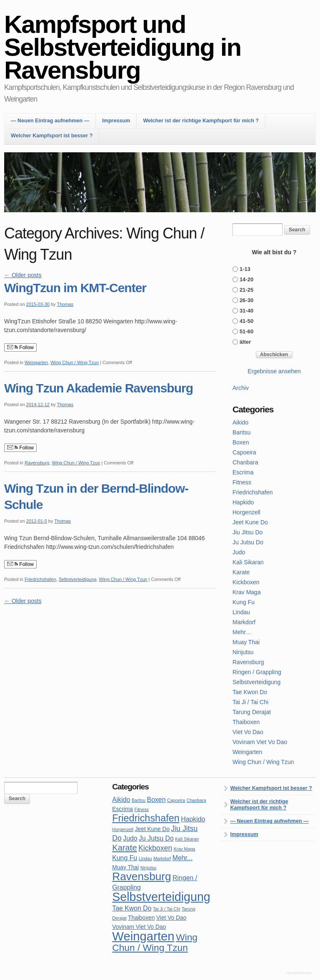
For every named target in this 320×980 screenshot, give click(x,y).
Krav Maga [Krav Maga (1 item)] (185, 849)
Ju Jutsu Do (248, 542)
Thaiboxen (246, 722)
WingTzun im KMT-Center (75, 288)
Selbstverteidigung (78, 579)
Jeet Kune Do (250, 522)
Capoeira (244, 452)
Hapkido (243, 502)
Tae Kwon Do (250, 692)
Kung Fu (244, 602)
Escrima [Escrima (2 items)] (122, 809)
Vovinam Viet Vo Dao (260, 742)
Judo (239, 552)
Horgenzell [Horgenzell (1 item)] (123, 829)
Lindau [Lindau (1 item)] (145, 858)
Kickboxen (246, 582)
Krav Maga (247, 592)
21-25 (246, 290)
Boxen (241, 442)
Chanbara (245, 462)
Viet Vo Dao (248, 732)
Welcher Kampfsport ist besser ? (52, 136)
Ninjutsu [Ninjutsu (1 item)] (149, 868)
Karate (241, 572)
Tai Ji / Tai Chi (250, 702)
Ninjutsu (243, 652)
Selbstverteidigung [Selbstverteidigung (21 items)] (161, 897)
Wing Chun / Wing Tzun (75, 362)
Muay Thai (246, 642)
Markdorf (244, 622)
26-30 (246, 300)
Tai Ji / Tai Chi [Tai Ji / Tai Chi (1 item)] (167, 909)
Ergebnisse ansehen (274, 371)
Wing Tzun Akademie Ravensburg (99, 388)
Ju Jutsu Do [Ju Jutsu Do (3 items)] (156, 838)
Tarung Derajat (252, 712)
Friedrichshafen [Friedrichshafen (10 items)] (146, 818)
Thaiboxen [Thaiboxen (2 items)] (141, 918)
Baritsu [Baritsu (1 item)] (139, 800)
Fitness (242, 482)
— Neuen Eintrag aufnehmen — (50, 121)
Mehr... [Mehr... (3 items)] (182, 858)
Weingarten (36, 362)
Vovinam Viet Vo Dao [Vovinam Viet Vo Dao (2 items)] (139, 927)
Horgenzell (246, 512)
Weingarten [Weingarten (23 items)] (143, 936)
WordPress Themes (300, 973)
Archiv (241, 388)
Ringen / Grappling (257, 672)
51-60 (246, 331)
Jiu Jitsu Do (247, 532)
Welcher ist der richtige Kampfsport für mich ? (201, 121)
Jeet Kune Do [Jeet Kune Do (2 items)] (152, 829)
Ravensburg (37, 463)
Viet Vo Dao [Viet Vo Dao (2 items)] (171, 918)
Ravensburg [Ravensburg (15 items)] (141, 876)
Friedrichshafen (40, 579)
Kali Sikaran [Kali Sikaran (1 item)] (187, 839)
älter (245, 342)
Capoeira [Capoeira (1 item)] (176, 800)
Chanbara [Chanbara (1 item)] (196, 800)
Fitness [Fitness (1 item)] (141, 809)
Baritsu (242, 432)
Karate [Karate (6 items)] (124, 848)
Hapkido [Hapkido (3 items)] (193, 819)
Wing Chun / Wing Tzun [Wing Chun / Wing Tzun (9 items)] (155, 942)
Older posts (23, 275)
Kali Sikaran (248, 562)
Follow (20, 347)
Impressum (116, 121)
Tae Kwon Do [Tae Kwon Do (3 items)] (132, 908)
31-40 (246, 311)
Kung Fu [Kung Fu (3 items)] (125, 858)
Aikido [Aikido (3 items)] (121, 800)
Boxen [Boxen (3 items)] (156, 800)
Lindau (241, 612)
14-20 (246, 279)
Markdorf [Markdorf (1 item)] (162, 858)
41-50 (246, 321)
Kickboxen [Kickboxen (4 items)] (155, 848)
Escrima (243, 472)
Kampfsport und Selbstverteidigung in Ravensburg (122, 47)
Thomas (65, 304)
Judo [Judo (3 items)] (130, 838)
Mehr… (242, 632)
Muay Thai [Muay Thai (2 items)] (125, 867)
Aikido (240, 422)
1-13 (245, 269)
